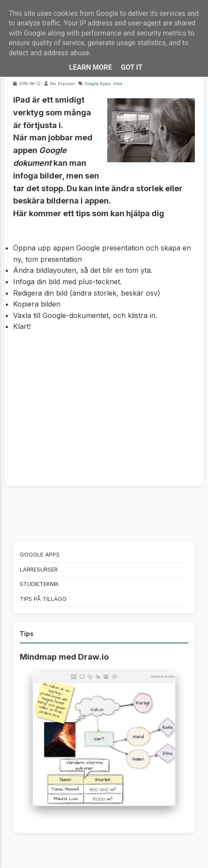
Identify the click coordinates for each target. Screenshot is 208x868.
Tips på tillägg (43, 599)
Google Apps (98, 84)
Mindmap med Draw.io (64, 657)
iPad (118, 84)
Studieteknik (39, 584)
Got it (132, 67)
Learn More (91, 67)
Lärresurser (39, 570)
